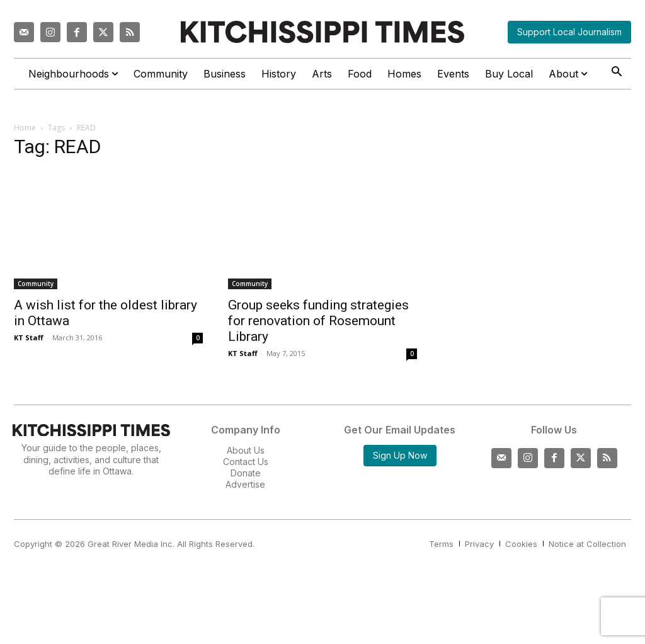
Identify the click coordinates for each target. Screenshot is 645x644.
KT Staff (29, 337)
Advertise (245, 484)
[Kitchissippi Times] (322, 32)
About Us (246, 450)
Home (25, 128)
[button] (616, 73)
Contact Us (246, 462)
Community (36, 284)
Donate (246, 473)
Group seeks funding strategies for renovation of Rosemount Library (318, 321)
